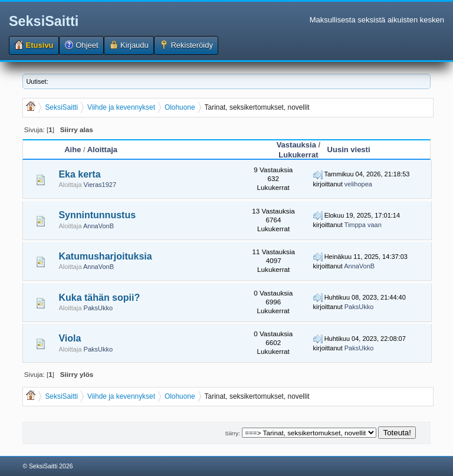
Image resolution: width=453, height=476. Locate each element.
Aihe (73, 150)
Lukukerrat (298, 155)
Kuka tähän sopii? (99, 298)
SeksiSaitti (44, 21)
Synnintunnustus (97, 215)
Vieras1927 (100, 185)
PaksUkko (99, 308)
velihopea (358, 184)
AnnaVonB (99, 226)
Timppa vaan (363, 225)
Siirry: (233, 433)
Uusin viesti (349, 150)
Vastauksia (296, 145)
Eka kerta (79, 174)
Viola (70, 338)
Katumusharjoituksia (105, 256)
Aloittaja (102, 150)
